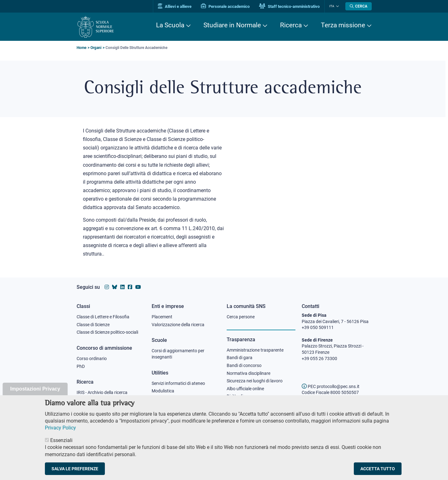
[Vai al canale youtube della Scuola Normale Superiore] (138, 287)
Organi (96, 48)
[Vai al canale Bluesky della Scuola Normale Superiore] (115, 287)
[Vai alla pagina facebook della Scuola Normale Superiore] (130, 287)
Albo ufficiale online (245, 389)
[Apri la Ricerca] (359, 6)
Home (81, 48)
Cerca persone (241, 317)
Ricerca (291, 25)
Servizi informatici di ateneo (178, 383)
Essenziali (61, 446)
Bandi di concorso (244, 365)
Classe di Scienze (93, 325)
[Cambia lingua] (337, 6)
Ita (332, 6)
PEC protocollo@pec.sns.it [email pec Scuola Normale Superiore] (331, 386)
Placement (162, 317)
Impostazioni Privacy (35, 395)
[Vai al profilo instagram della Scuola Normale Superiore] (107, 287)
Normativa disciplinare (248, 373)
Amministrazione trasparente (255, 350)
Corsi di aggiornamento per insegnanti (178, 354)
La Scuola (170, 25)
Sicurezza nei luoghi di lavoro (255, 381)
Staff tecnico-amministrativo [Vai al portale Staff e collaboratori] (289, 6)
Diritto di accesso (243, 396)
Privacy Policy (60, 434)
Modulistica (163, 391)
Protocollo (162, 399)
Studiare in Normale (232, 25)
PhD (81, 366)
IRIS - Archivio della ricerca (102, 392)
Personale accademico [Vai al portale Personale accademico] (225, 6)
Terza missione (343, 25)
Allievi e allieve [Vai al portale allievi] (175, 6)
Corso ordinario (92, 359)
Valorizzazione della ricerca (178, 325)
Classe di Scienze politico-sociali (107, 332)
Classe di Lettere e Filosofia (103, 317)
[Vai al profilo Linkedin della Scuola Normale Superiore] (122, 287)
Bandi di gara (240, 358)
